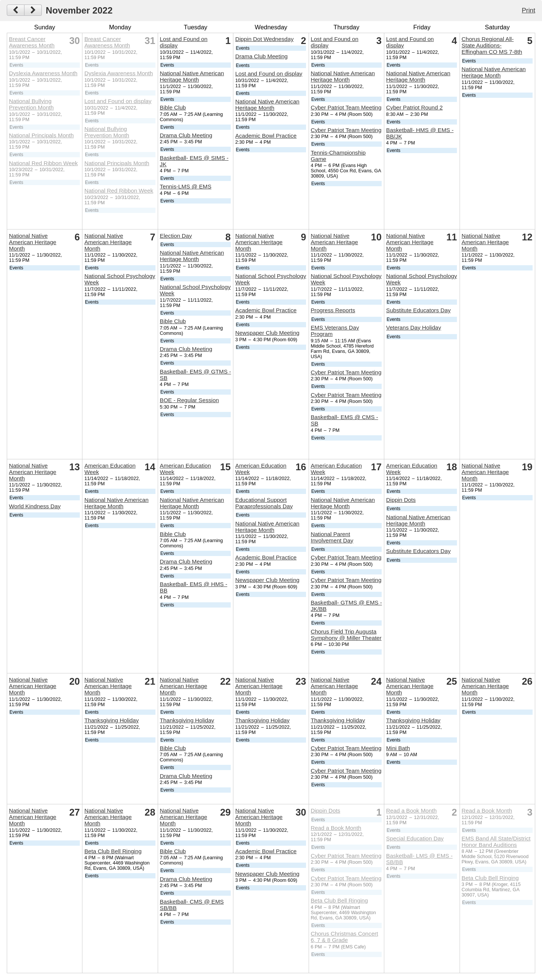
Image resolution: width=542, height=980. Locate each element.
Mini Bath (398, 748)
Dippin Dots (401, 500)
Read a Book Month (336, 828)
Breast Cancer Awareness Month (32, 42)
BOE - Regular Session (190, 400)
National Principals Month (41, 135)
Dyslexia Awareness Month (43, 73)
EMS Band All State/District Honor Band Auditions (496, 842)
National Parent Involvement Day (332, 537)
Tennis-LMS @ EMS (186, 186)
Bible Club (173, 107)
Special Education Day (415, 838)
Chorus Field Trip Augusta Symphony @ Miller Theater (346, 635)
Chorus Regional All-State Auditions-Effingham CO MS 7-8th (492, 45)
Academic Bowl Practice (266, 136)
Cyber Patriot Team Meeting (346, 107)
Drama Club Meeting (186, 135)
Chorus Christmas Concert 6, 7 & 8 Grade (344, 937)
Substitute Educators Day (418, 310)
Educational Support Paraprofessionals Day (264, 503)
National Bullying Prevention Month (31, 104)
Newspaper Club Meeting (267, 333)
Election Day (176, 236)
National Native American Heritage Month (192, 76)
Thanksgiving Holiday (111, 720)
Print (528, 10)
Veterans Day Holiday (414, 327)
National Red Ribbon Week (43, 163)
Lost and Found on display (118, 101)
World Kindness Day (35, 506)
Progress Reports (333, 310)
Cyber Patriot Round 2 (414, 107)
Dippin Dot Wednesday (264, 39)
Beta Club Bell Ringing (113, 851)
